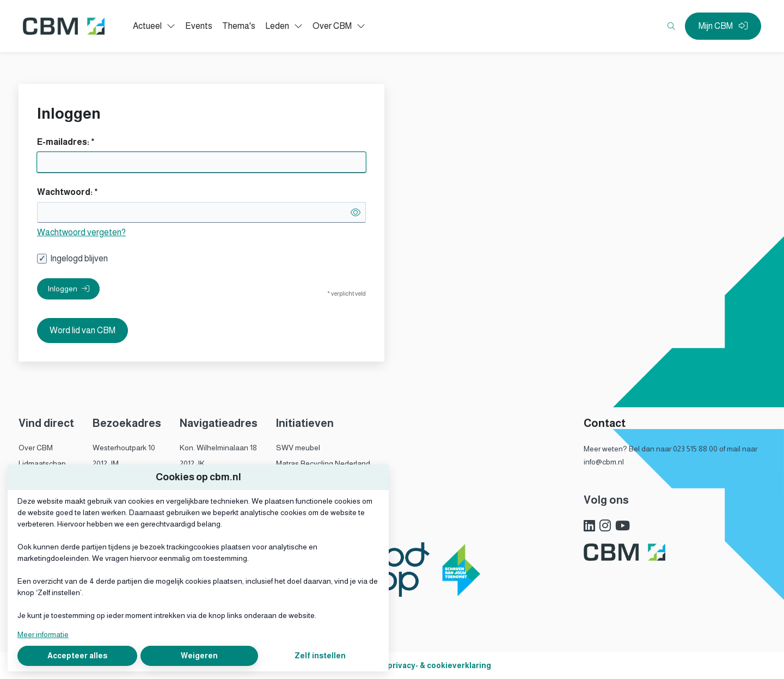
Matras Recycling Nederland (323, 463)
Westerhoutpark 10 (124, 448)
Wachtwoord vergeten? (81, 232)
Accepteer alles (77, 656)
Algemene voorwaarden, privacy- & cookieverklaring (392, 665)
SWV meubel (298, 448)
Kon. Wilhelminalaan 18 (218, 448)
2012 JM (106, 463)
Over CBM (36, 448)
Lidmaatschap (42, 463)
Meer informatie (43, 634)
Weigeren (199, 656)
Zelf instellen (320, 656)
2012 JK (192, 463)
